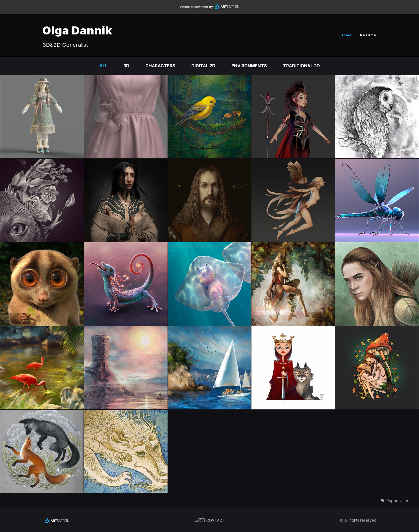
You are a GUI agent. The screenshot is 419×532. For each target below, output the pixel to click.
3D (126, 66)
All (103, 66)
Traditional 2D (301, 66)
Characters (160, 66)
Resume (368, 35)
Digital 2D (203, 66)
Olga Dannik (77, 30)
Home (346, 35)
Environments (249, 66)
